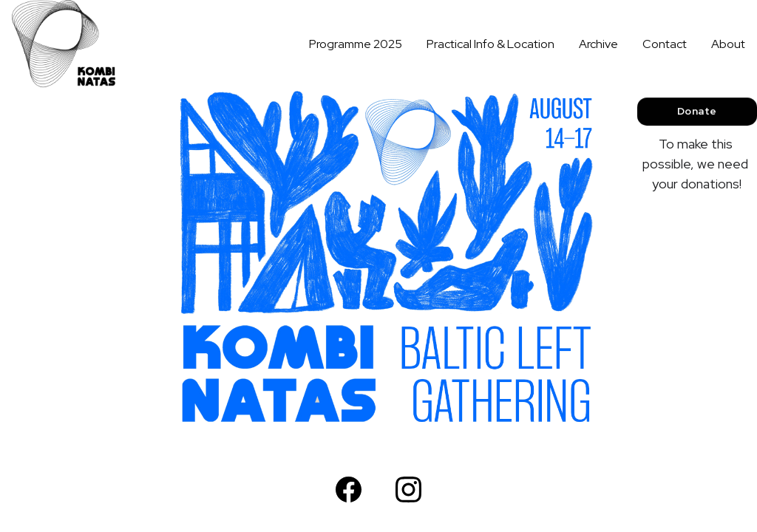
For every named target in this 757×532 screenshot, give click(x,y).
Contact (665, 44)
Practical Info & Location (490, 44)
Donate (697, 111)
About (728, 44)
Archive (598, 44)
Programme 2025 (356, 44)
